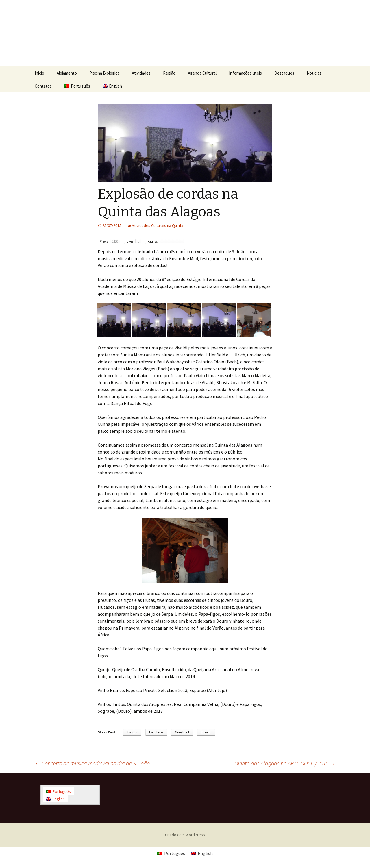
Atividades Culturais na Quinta (158, 225)
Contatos (43, 86)
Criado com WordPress (185, 835)
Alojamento (67, 73)
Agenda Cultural (202, 73)
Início (39, 73)
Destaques (284, 73)
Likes (134, 241)
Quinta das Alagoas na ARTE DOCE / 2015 (285, 763)
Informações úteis (245, 73)
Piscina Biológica (104, 73)
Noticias (314, 73)
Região (169, 73)
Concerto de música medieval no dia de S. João (92, 763)
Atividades (141, 73)
